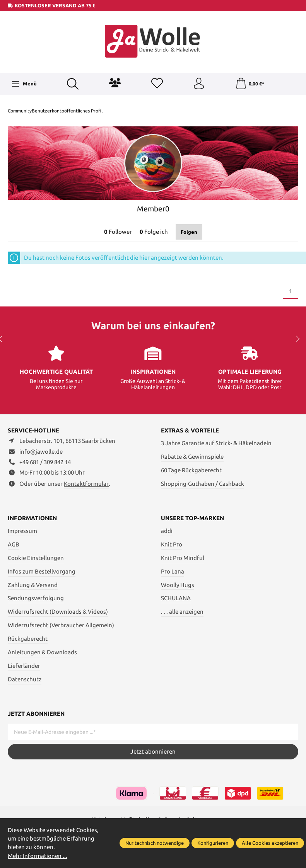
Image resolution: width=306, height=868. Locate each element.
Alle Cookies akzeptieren (270, 843)
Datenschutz (25, 679)
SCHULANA (176, 598)
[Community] (115, 83)
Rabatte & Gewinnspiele (192, 457)
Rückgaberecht (28, 639)
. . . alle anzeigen (182, 612)
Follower (118, 232)
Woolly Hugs (178, 585)
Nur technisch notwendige (155, 843)
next (296, 339)
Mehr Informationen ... (38, 856)
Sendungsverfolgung (36, 598)
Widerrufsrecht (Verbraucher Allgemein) (61, 625)
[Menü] (24, 84)
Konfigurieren (213, 843)
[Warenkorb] (250, 84)
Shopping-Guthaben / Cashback (203, 484)
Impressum (22, 531)
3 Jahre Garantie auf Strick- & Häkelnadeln (216, 443)
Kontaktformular (86, 484)
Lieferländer (24, 666)
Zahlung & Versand (33, 585)
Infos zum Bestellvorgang (42, 571)
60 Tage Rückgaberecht (191, 470)
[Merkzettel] (157, 84)
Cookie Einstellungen (36, 558)
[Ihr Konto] (199, 84)
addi (167, 531)
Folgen (189, 232)
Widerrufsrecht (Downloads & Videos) (58, 612)
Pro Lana (173, 571)
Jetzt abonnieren (153, 751)
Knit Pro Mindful (183, 558)
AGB (14, 544)
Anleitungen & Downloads (42, 652)
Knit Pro (172, 544)
